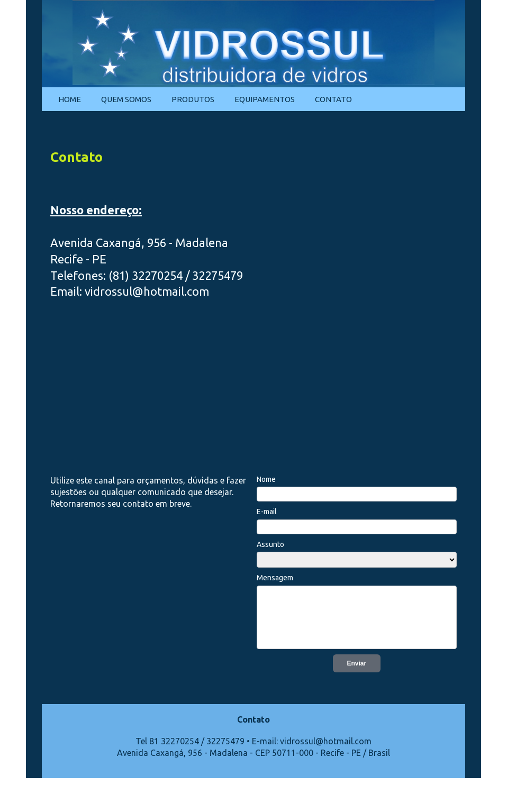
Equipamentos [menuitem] (265, 99)
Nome (266, 479)
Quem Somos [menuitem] (126, 99)
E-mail (267, 512)
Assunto (270, 544)
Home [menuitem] (70, 99)
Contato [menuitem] (333, 99)
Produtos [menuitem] (193, 99)
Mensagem (275, 578)
